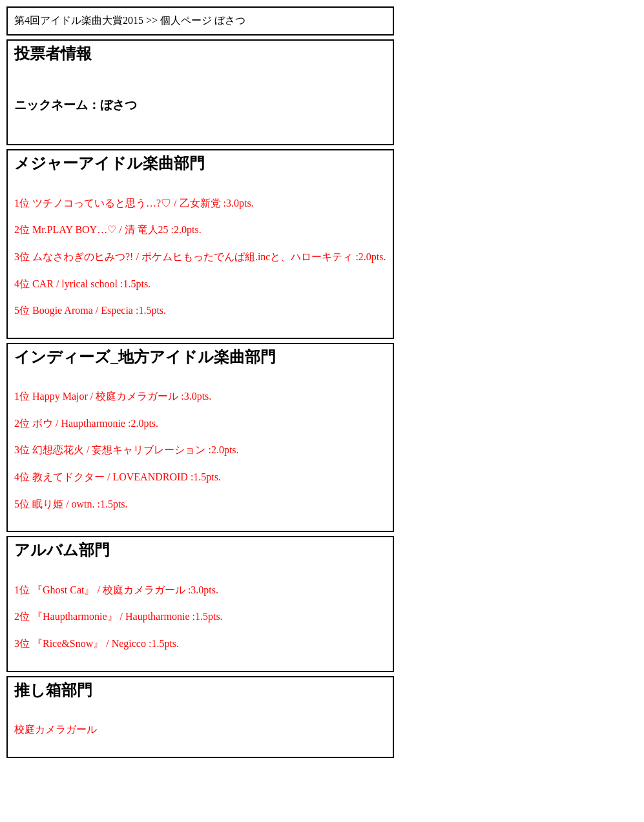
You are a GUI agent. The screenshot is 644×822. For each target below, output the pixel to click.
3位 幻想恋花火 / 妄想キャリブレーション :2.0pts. (127, 450)
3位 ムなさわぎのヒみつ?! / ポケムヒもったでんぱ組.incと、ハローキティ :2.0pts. (200, 257)
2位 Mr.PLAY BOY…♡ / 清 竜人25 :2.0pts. (108, 230)
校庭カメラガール (56, 729)
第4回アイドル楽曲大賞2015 (79, 20)
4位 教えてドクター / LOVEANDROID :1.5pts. (118, 477)
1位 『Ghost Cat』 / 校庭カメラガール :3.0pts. (116, 590)
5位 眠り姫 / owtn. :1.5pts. (71, 504)
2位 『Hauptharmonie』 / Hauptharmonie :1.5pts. (119, 616)
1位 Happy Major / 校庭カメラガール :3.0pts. (113, 396)
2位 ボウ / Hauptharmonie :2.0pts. (86, 423)
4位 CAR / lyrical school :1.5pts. (82, 284)
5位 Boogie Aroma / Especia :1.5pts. (90, 310)
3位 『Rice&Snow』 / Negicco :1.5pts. (97, 643)
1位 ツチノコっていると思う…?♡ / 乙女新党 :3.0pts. (134, 203)
